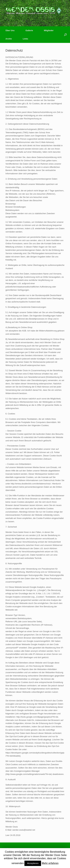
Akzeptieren (33, 863)
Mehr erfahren (50, 863)
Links (25, 39)
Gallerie (29, 30)
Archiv (9, 39)
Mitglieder (49, 30)
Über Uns (10, 30)
